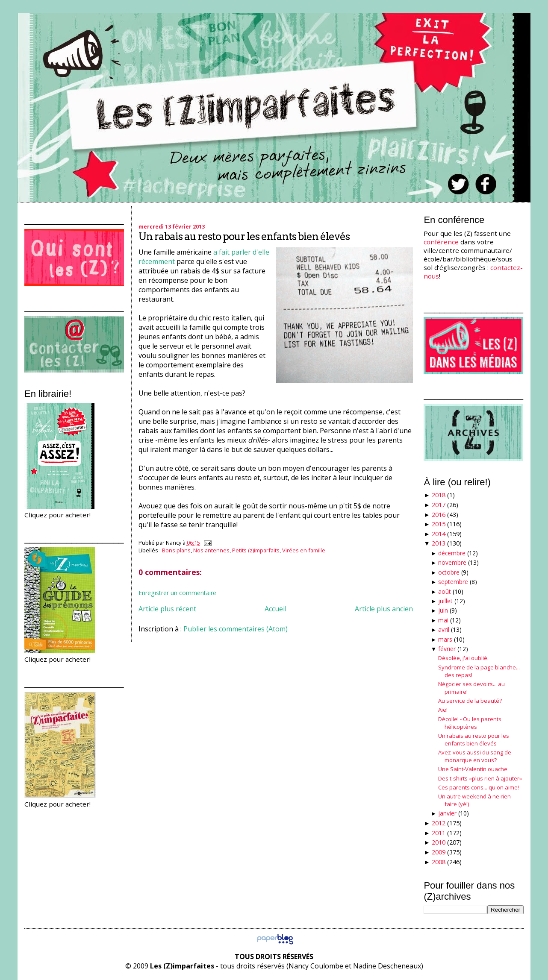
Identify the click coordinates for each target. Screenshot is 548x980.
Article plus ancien (384, 609)
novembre (452, 562)
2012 (439, 823)
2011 (439, 833)
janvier (447, 813)
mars (445, 639)
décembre (452, 553)
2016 (439, 515)
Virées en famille (304, 550)
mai (443, 620)
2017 (439, 505)
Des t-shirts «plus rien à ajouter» (480, 778)
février (447, 649)
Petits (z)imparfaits (256, 550)
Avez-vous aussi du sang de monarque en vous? (475, 756)
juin (443, 610)
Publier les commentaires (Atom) (236, 629)
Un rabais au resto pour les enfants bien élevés (244, 236)
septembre (453, 582)
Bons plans (176, 550)
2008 (439, 862)
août (445, 591)
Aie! (443, 710)
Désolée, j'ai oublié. (463, 658)
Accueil (275, 609)
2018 (439, 495)
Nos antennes (211, 550)
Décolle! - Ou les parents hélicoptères (470, 723)
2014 (439, 534)
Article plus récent (167, 609)
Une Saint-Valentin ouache (473, 769)
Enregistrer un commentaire (177, 593)
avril (444, 629)
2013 (439, 543)
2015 (439, 524)
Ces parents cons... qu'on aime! (479, 787)
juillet (445, 601)
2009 (439, 852)
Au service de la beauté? (470, 701)
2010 (439, 842)
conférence (441, 242)
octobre (449, 572)
